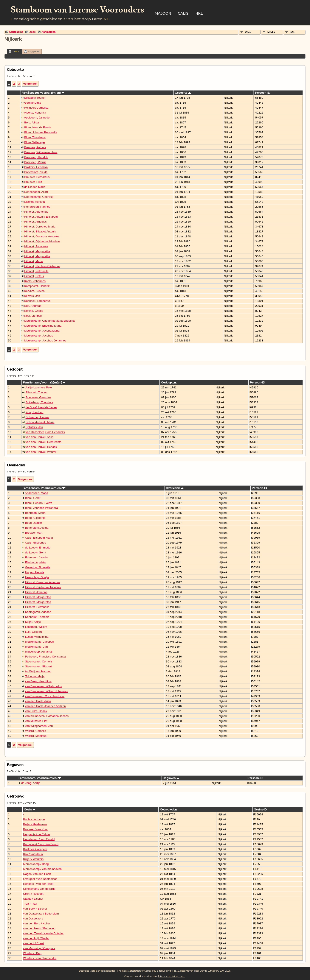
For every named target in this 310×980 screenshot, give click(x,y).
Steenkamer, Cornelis (39, 661)
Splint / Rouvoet (33, 894)
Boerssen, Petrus (35, 162)
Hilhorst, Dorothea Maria (40, 227)
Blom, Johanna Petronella (41, 132)
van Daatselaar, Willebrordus (43, 686)
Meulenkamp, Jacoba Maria (42, 331)
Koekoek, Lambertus (37, 301)
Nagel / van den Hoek (37, 874)
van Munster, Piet (36, 721)
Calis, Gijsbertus (35, 543)
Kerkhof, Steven (34, 291)
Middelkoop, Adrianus (39, 652)
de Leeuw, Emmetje (38, 548)
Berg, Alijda (31, 122)
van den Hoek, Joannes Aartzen (45, 706)
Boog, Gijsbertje (35, 518)
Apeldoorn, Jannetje (37, 118)
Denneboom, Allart (36, 192)
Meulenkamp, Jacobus (38, 336)
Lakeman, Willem (36, 627)
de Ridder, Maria (35, 187)
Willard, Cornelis (35, 731)
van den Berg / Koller (37, 923)
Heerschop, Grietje (37, 577)
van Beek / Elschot (35, 909)
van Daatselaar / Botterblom (41, 914)
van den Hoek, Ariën (38, 701)
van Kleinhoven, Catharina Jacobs (47, 716)
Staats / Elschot (33, 899)
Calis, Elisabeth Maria (39, 538)
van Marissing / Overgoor (39, 948)
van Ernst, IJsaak (36, 711)
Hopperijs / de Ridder (37, 834)
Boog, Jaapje (33, 523)
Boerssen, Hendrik (36, 157)
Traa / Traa (30, 904)
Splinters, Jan (34, 427)
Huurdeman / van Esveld (39, 839)
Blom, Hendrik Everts (38, 127)
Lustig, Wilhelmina (37, 637)
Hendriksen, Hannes (37, 207)
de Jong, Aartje (31, 783)
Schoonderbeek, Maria (40, 422)
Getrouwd (169, 809)
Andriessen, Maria (36, 493)
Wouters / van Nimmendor (40, 958)
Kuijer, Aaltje (33, 622)
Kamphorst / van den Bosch (41, 844)
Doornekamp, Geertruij (39, 197)
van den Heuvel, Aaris (40, 437)
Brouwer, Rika (33, 182)
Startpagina (16, 32)
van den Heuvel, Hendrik (41, 447)
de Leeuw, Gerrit (36, 552)
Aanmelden (49, 32)
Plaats (14, 51)
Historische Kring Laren (172, 976)
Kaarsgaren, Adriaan (38, 612)
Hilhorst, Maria (33, 261)
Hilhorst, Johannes (36, 246)
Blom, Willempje (34, 142)
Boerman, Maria (35, 513)
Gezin (30, 809)
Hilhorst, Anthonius (36, 212)
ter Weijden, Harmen (38, 671)
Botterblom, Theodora (40, 402)
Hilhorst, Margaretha (37, 251)
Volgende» (30, 84)
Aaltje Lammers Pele (39, 387)
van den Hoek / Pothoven (39, 928)
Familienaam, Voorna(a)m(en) (43, 93)
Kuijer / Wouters (33, 859)
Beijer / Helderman (35, 824)
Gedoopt (169, 382)
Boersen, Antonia (35, 147)
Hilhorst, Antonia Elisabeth (41, 217)
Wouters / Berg (33, 953)
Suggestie (32, 51)
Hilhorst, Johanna (36, 592)
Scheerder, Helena (37, 417)
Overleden (175, 488)
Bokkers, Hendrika (36, 167)
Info (292, 32)
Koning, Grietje (34, 311)
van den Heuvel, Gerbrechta (44, 442)
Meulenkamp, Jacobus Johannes (45, 340)
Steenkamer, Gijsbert (38, 666)
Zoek (32, 32)
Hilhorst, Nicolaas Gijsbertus (42, 266)
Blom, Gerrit (33, 498)
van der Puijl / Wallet (36, 938)
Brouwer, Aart (34, 533)
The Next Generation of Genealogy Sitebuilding (144, 971)
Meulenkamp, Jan (36, 647)
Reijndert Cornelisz (36, 108)
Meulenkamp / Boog (36, 864)
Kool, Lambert (33, 316)
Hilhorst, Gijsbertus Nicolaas (42, 241)
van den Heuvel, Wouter (41, 452)
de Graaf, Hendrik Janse (41, 407)
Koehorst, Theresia (37, 617)
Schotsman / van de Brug (39, 889)
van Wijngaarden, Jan (39, 726)
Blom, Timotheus (35, 137)
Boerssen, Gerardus (38, 397)
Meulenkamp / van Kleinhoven (43, 869)
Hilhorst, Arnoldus (35, 222)
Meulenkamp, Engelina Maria (43, 326)
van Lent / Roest (34, 943)
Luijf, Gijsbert (33, 632)
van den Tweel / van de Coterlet (43, 933)
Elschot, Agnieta (34, 202)
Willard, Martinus (36, 736)
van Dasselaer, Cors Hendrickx (45, 432)
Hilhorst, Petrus (34, 276)
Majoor (163, 13)
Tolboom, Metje (35, 676)
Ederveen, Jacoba (36, 557)
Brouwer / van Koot (35, 829)
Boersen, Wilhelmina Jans (41, 152)
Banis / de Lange (34, 819)
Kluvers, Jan (32, 296)
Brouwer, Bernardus (37, 177)
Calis (183, 13)
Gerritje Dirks (33, 103)
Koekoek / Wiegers (35, 849)
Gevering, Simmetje (38, 567)
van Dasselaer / (34, 918)
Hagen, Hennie (35, 572)
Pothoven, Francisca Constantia (45, 657)
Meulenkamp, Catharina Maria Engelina (49, 321)
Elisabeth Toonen (35, 98)
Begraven (171, 778)
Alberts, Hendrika (35, 113)
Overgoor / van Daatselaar (40, 879)
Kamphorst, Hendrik (37, 286)
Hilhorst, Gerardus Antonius (42, 236)
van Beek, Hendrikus (38, 681)
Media (271, 32)
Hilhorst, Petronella (36, 271)
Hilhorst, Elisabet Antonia (40, 231)
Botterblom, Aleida (36, 172)
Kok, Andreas (33, 306)
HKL (199, 13)
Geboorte (183, 93)
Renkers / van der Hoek (38, 884)
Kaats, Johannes (35, 281)
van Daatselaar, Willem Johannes (46, 691)
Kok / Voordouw (33, 854)
